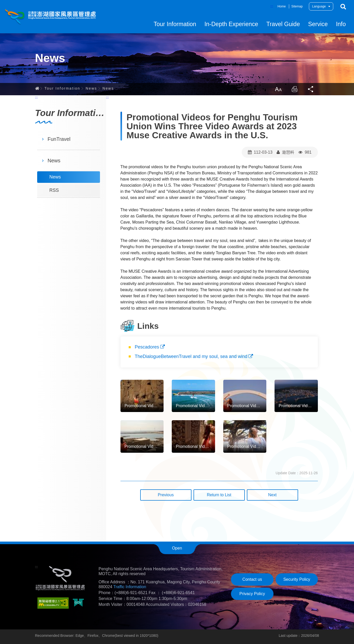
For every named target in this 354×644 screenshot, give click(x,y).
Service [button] (318, 24)
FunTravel (59, 139)
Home (282, 6)
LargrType (278, 89)
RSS (54, 190)
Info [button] (341, 24)
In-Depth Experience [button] (231, 24)
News (91, 88)
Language (319, 6)
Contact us (252, 579)
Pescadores (147, 347)
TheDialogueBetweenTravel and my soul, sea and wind (191, 356)
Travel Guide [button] (283, 24)
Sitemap (297, 6)
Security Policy (297, 579)
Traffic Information (130, 587)
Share (311, 89)
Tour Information (63, 88)
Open (177, 548)
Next (272, 495)
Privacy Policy (252, 594)
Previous (166, 495)
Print (295, 89)
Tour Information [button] (175, 24)
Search (343, 7)
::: (272, 6)
